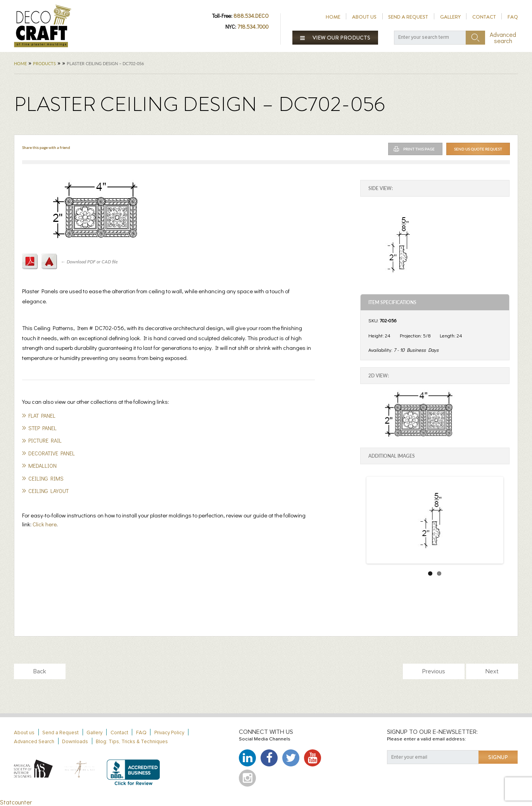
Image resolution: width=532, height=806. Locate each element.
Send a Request (408, 17)
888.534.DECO (251, 16)
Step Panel (42, 428)
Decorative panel (52, 453)
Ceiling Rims (46, 478)
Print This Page (419, 149)
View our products (335, 38)
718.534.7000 (253, 27)
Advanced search (503, 38)
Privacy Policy (169, 733)
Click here (45, 524)
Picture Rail (45, 440)
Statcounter (16, 802)
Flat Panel (42, 416)
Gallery (450, 17)
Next (492, 671)
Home (333, 17)
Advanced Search (34, 742)
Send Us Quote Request (478, 149)
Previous (434, 671)
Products (44, 63)
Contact (484, 17)
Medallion (42, 466)
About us (364, 17)
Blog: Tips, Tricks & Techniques (132, 742)
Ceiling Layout (48, 491)
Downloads (75, 742)
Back (40, 671)
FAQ (513, 17)
